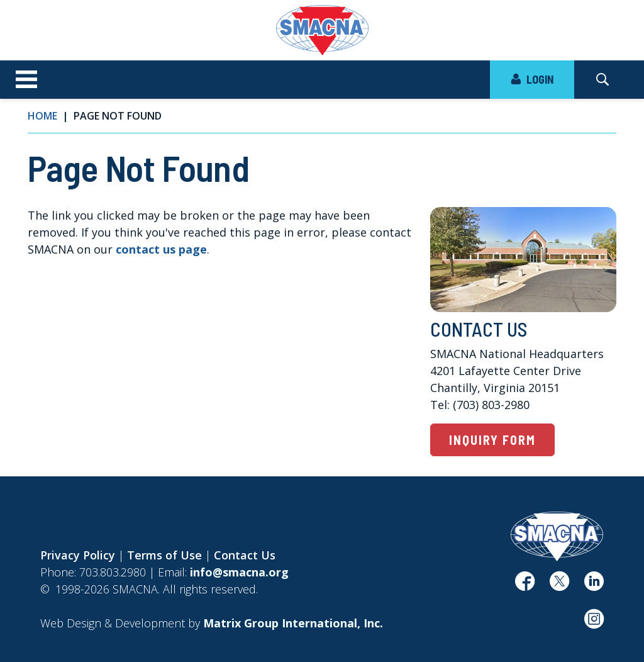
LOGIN (532, 79)
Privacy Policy (78, 555)
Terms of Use (164, 555)
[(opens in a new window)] (525, 585)
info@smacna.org (239, 572)
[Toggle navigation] (26, 80)
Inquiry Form (492, 440)
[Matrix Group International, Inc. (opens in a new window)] (293, 623)
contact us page (161, 249)
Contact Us (245, 555)
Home (42, 116)
